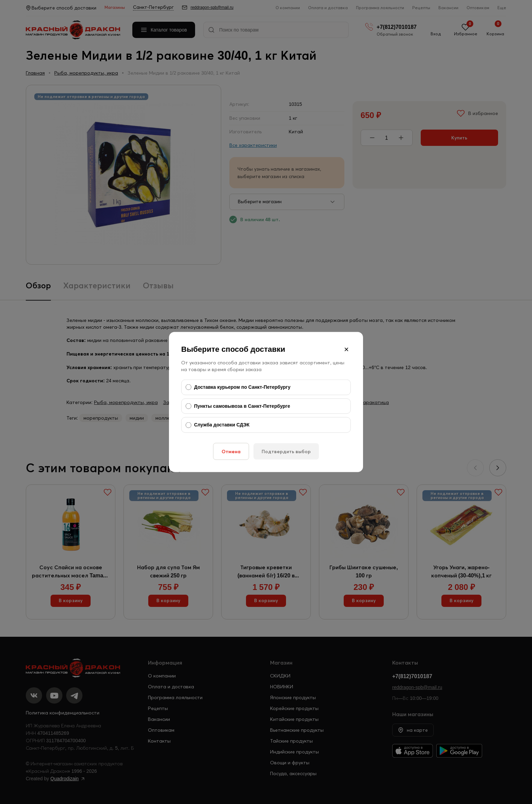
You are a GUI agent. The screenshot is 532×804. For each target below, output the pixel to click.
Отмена (231, 451)
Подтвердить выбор (286, 451)
